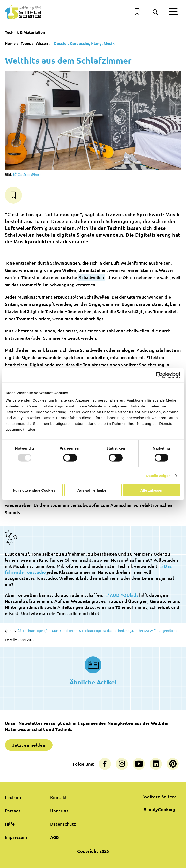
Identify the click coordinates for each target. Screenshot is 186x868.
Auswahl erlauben (93, 490)
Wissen (42, 43)
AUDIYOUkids (124, 595)
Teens (26, 43)
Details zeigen (158, 475)
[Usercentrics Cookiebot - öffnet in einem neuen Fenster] (159, 375)
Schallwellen (92, 277)
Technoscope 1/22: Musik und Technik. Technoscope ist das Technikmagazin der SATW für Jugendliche (100, 630)
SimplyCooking (159, 809)
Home (10, 43)
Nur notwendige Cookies (34, 490)
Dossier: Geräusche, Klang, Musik (84, 43)
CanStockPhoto (30, 174)
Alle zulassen (152, 490)
